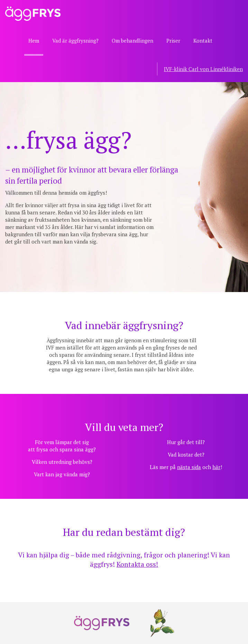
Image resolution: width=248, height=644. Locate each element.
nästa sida (189, 467)
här (216, 467)
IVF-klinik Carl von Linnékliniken (203, 69)
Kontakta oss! (137, 564)
